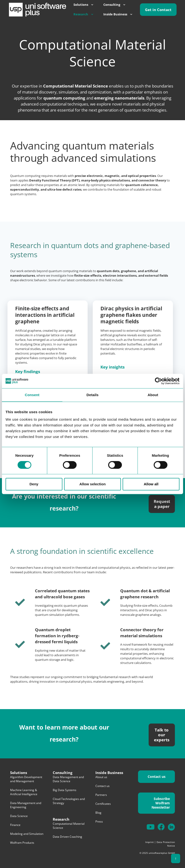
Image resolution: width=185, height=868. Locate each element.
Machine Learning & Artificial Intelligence (24, 792)
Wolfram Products (22, 843)
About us (101, 777)
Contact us (102, 786)
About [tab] (153, 395)
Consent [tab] (32, 395)
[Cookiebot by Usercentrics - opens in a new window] (158, 381)
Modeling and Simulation (27, 834)
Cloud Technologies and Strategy (69, 801)
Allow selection (92, 484)
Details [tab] (92, 395)
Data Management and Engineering (26, 805)
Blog (98, 813)
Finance (15, 825)
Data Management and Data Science (68, 779)
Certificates (103, 804)
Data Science (19, 816)
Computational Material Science (69, 826)
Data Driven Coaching (67, 837)
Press (99, 821)
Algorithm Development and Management (26, 779)
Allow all (151, 484)
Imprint (149, 842)
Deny (34, 484)
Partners (101, 795)
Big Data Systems (65, 790)
